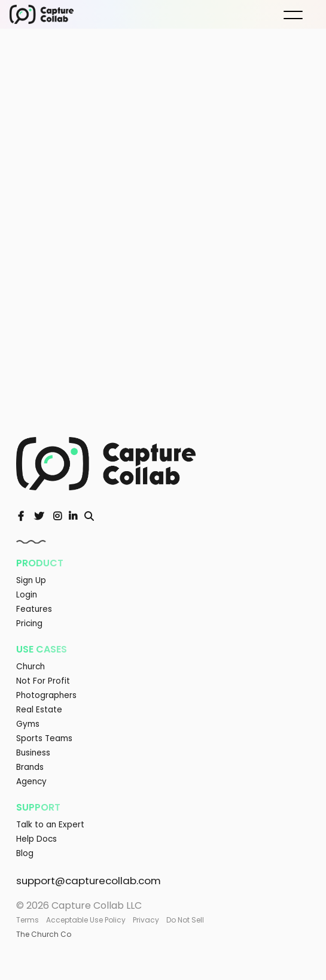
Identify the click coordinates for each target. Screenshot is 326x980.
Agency (31, 782)
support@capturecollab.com (89, 881)
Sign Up (31, 580)
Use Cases (42, 649)
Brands (30, 767)
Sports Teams (44, 738)
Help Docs (36, 839)
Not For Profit (43, 681)
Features (34, 609)
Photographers (46, 695)
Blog (25, 853)
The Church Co (44, 934)
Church (31, 667)
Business (33, 753)
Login (27, 595)
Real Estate (39, 710)
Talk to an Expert (50, 825)
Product (40, 563)
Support (38, 807)
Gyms (28, 724)
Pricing (29, 624)
